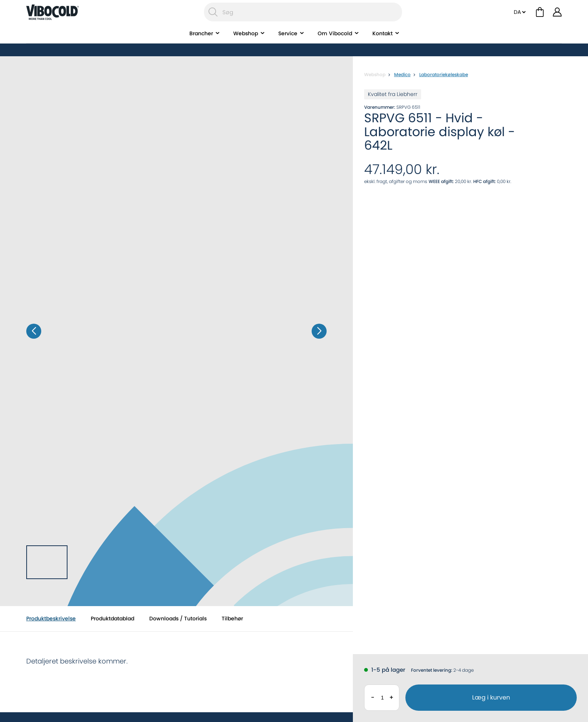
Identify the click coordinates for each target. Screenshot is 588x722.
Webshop (246, 43)
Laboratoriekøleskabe (444, 74)
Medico (402, 74)
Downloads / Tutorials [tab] (178, 618)
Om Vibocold (335, 43)
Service (288, 43)
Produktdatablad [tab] (112, 618)
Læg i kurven (491, 697)
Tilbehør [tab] (232, 618)
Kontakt (382, 43)
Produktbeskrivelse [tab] (51, 618)
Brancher (201, 43)
